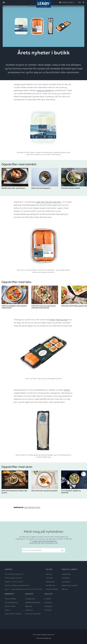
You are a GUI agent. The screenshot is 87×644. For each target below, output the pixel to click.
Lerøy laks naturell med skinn (49, 202)
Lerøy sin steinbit (44, 91)
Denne (67, 390)
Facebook (48, 603)
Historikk (49, 578)
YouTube (48, 610)
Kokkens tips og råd (70, 586)
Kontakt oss (50, 586)
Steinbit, (32, 508)
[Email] (41, 550)
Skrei (38, 508)
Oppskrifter (66, 574)
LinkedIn (48, 599)
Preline (7, 610)
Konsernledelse (52, 589)
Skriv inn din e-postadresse (31, 547)
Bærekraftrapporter (33, 603)
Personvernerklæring (44, 638)
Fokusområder (10, 599)
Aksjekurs (29, 610)
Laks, (26, 508)
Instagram (48, 606)
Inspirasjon (23, 7)
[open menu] (4, 3)
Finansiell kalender (33, 614)
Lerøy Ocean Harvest (13, 614)
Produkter (66, 578)
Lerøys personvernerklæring (44, 541)
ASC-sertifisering (11, 603)
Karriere (49, 574)
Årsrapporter (30, 599)
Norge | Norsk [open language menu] (67, 2)
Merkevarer (50, 582)
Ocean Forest (10, 606)
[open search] (81, 2)
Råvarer (65, 589)
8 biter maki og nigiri (59, 320)
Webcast (29, 606)
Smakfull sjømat (11, 7)
